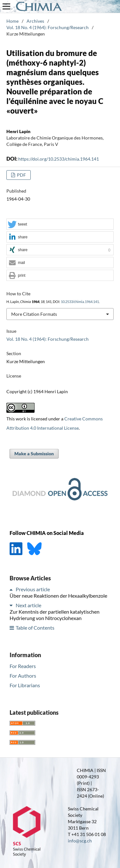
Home (12, 21)
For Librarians (25, 685)
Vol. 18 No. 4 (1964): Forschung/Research (48, 27)
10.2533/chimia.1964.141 (80, 302)
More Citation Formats (34, 314)
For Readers (23, 666)
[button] (60, 224)
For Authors (23, 676)
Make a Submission (34, 454)
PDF (21, 175)
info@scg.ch (80, 841)
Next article (28, 605)
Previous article (33, 589)
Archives (35, 21)
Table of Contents (35, 628)
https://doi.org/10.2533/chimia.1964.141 (59, 159)
